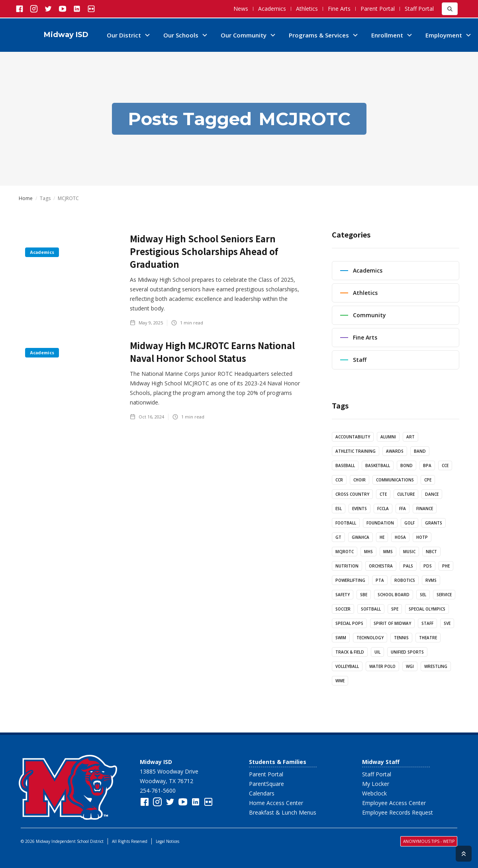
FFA (403, 509)
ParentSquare (266, 784)
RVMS (431, 580)
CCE (445, 465)
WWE (340, 681)
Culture (406, 494)
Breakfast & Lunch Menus (283, 812)
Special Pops (349, 623)
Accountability (353, 437)
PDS (428, 566)
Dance (432, 494)
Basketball (378, 465)
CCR (339, 480)
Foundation (380, 523)
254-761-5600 (158, 790)
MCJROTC (345, 552)
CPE (428, 480)
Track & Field (350, 652)
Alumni (388, 437)
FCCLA (383, 509)
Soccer (343, 609)
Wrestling (436, 666)
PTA (380, 580)
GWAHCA (360, 537)
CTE (383, 494)
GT (338, 537)
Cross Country (352, 494)
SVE (447, 623)
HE (382, 537)
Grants (434, 523)
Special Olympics (427, 609)
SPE (395, 609)
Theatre (428, 638)
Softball (371, 609)
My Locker (376, 784)
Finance (425, 509)
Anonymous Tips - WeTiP (429, 841)
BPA (427, 465)
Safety (343, 595)
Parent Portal (378, 9)
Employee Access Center (394, 803)
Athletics (307, 9)
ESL (339, 509)
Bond (406, 465)
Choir (359, 480)
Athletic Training (356, 451)
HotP (422, 537)
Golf (409, 523)
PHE (446, 566)
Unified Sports (407, 652)
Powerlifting (350, 580)
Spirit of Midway (392, 623)
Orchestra (381, 566)
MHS (368, 552)
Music (409, 552)
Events (359, 509)
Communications (395, 480)
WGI (410, 666)
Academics (272, 9)
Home (26, 198)
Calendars (262, 793)
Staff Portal (419, 9)
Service (444, 595)
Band (420, 451)
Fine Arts (339, 9)
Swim (341, 638)
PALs (408, 566)
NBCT (431, 552)
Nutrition (347, 566)
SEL (423, 595)
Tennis (401, 638)
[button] (129, 35)
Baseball (345, 465)
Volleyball (347, 666)
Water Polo (382, 666)
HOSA (400, 537)
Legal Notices (167, 841)
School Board (394, 595)
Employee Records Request (398, 812)
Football (346, 523)
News (241, 9)
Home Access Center (276, 803)
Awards (395, 451)
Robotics (405, 580)
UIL (377, 652)
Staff (427, 623)
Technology (370, 638)
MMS (388, 552)
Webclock (374, 793)
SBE (364, 595)
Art (410, 437)
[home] (57, 35)
